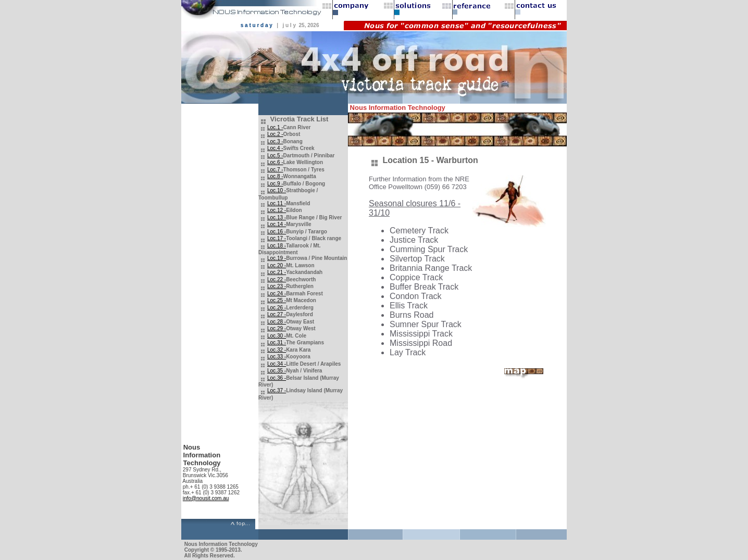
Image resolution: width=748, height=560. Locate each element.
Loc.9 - (275, 184)
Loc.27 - (277, 314)
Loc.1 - (275, 127)
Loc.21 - (277, 272)
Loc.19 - (277, 258)
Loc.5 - (275, 155)
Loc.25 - (277, 300)
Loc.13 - (277, 217)
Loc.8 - (275, 176)
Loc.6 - (275, 162)
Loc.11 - (277, 203)
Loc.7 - (275, 170)
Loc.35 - (277, 371)
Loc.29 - (277, 328)
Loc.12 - (277, 210)
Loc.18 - (277, 246)
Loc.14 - (277, 224)
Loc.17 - (277, 238)
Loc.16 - (277, 232)
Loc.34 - (277, 364)
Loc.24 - (277, 294)
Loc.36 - (277, 378)
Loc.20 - (277, 265)
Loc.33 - (277, 357)
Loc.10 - (277, 190)
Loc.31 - (277, 343)
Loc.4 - (275, 148)
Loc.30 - (277, 336)
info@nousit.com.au (206, 498)
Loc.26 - (277, 308)
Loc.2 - (275, 134)
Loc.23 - (277, 286)
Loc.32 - (277, 350)
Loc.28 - (277, 322)
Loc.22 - (277, 279)
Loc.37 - (277, 390)
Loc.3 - (275, 141)
